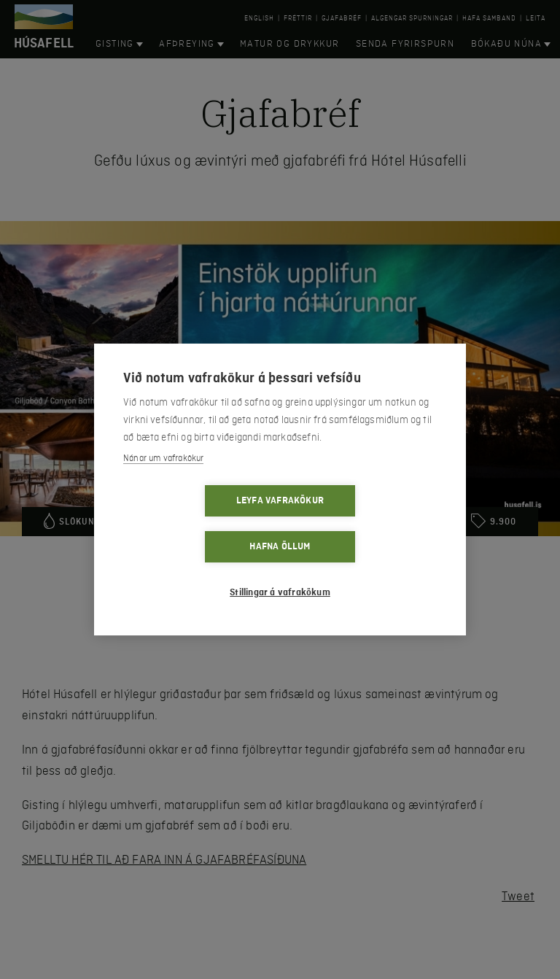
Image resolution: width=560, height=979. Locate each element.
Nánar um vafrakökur (163, 482)
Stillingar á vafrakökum (280, 570)
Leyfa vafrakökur (196, 524)
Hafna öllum (363, 524)
